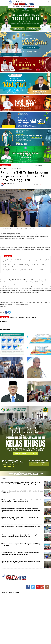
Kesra (15, 169)
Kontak (17, 592)
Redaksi (4, 592)
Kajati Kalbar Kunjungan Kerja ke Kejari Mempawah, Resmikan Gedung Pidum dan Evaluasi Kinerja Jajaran (22, 536)
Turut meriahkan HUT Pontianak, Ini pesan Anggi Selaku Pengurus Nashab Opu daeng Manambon (20, 553)
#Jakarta (22, 317)
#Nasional (35, 317)
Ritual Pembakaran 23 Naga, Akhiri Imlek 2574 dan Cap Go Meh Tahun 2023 (23, 492)
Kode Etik (11, 592)
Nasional (19, 169)
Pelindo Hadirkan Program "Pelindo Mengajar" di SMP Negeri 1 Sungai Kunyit (22, 545)
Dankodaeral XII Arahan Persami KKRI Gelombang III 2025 (21, 526)
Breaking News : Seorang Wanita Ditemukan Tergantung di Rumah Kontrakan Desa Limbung (21, 562)
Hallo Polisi (6, 169)
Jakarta (11, 169)
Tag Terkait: (5, 317)
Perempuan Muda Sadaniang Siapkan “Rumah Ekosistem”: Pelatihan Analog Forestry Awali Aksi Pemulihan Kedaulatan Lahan (22, 510)
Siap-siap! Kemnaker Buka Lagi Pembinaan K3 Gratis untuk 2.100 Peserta (25, 270)
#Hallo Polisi (14, 317)
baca (36, 184)
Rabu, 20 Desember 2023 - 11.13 (11, 185)
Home (2, 169)
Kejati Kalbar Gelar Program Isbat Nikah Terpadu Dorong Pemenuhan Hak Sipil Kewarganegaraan (21, 518)
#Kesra (28, 317)
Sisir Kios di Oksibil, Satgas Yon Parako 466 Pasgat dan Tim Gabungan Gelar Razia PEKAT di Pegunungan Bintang (21, 483)
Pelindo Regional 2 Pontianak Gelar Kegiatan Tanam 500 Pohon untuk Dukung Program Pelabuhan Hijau (22, 501)
